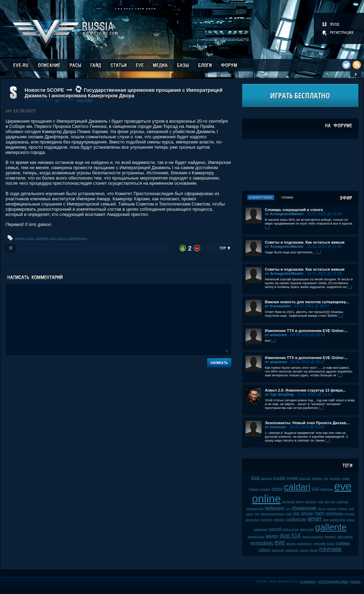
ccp (315, 488)
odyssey (307, 513)
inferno (277, 489)
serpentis (335, 478)
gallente (331, 527)
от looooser (276, 427)
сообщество (296, 519)
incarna (304, 550)
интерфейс (262, 543)
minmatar (331, 549)
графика (343, 543)
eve (280, 542)
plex (333, 502)
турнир (292, 478)
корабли (265, 489)
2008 (289, 514)
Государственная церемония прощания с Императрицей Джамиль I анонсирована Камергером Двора (123, 93)
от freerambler (278, 306)
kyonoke (350, 514)
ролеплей (278, 550)
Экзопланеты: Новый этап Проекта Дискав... (307, 423)
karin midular (345, 537)
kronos (331, 544)
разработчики (256, 537)
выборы (332, 509)
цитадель (343, 502)
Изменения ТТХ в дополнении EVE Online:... (307, 331)
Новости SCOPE (44, 90)
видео (272, 536)
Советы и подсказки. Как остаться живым (305, 242)
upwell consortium (312, 537)
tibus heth (305, 478)
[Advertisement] (300, 165)
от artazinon (276, 335)
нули (321, 502)
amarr (30, 238)
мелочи (291, 544)
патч (320, 513)
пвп (327, 502)
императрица (78, 238)
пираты (343, 509)
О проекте (308, 582)
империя (42, 238)
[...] (267, 227)
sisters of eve (291, 529)
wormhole (266, 520)
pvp (288, 509)
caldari (297, 487)
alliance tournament (273, 514)
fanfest (314, 550)
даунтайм (319, 544)
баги (326, 520)
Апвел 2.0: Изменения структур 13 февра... (305, 390)
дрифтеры (326, 489)
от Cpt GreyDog (279, 394)
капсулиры (252, 520)
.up (57, 100)
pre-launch (288, 502)
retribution (279, 520)
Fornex (356, 582)
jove (257, 514)
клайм (346, 478)
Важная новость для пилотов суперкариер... (307, 302)
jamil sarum (58, 238)
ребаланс (275, 508)
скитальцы (334, 513)
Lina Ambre (85, 100)
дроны (322, 509)
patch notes (307, 529)
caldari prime (338, 520)
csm (296, 513)
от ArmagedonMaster (284, 214)
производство (255, 509)
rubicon (265, 550)
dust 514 (290, 536)
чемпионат (292, 550)
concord (275, 529)
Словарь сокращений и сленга (294, 210)
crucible (279, 478)
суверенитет (305, 544)
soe (326, 478)
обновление (304, 508)
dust (255, 478)
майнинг (318, 478)
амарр (20, 238)
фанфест (330, 537)
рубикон (254, 489)
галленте (311, 502)
